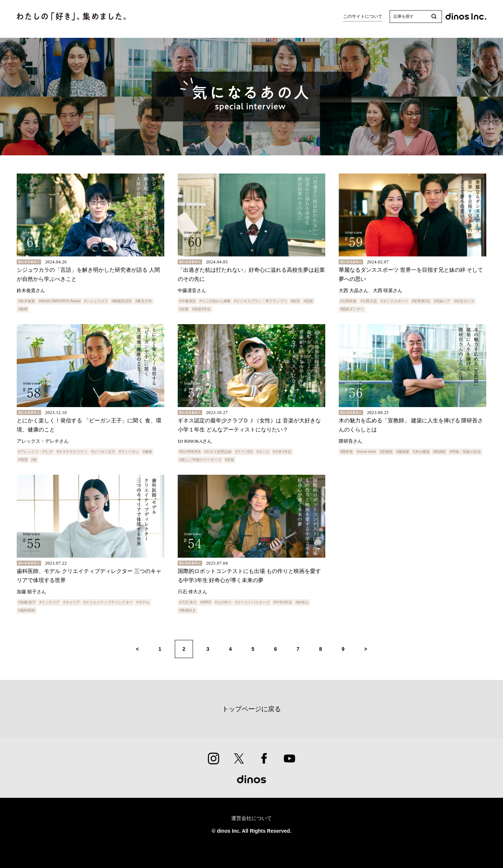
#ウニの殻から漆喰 (215, 301)
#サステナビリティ (72, 452)
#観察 (23, 309)
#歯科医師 (27, 610)
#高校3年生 (202, 309)
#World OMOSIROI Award (60, 301)
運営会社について (251, 819)
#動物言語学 (122, 301)
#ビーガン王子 (103, 452)
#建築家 (403, 452)
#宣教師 (386, 452)
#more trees (366, 452)
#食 (34, 460)
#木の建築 (421, 452)
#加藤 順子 (27, 602)
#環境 (23, 460)
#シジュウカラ (96, 301)
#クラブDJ (244, 452)
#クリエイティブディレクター (108, 602)
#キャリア (72, 602)
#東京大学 (144, 301)
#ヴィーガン (129, 452)
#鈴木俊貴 (27, 301)
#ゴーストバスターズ (253, 602)
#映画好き (188, 610)
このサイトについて (363, 16)
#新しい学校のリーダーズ (200, 460)
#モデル (143, 602)
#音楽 (230, 460)
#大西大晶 (369, 301)
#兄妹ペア (442, 301)
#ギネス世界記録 (218, 452)
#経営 (295, 301)
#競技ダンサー (352, 309)
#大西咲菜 (349, 301)
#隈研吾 (347, 452)
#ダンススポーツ (394, 301)
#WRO (206, 602)
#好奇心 (302, 602)
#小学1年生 (282, 452)
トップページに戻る (251, 709)
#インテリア (49, 602)
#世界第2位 (421, 301)
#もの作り (223, 602)
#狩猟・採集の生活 (465, 452)
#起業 (184, 309)
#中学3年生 (283, 602)
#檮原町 (440, 452)
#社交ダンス (464, 301)
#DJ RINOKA (190, 452)
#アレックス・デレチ (36, 452)
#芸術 (308, 301)
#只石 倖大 (188, 602)
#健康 (147, 452)
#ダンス (263, 452)
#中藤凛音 (188, 301)
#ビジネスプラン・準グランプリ (261, 301)
